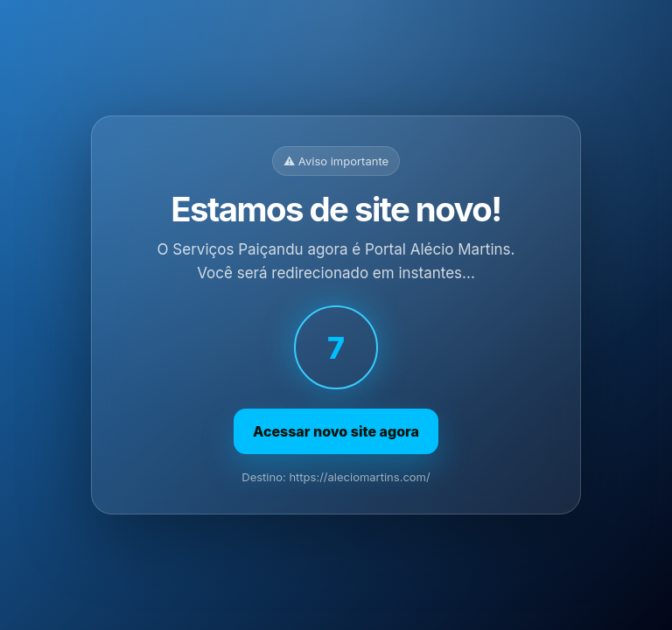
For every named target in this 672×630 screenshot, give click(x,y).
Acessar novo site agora (336, 431)
